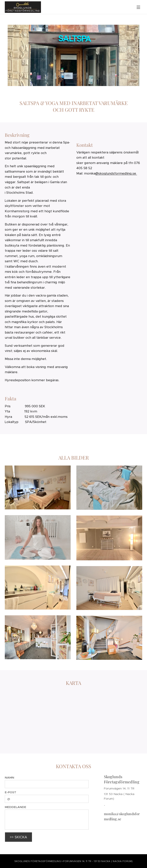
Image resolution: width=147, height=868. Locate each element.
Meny (138, 7)
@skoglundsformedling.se (116, 173)
